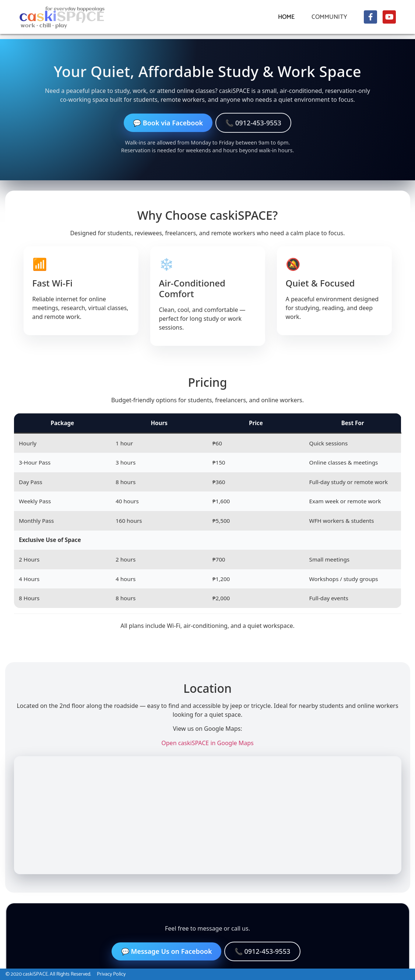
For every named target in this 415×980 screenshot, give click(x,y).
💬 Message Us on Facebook (167, 951)
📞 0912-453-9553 (253, 123)
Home (286, 17)
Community (331, 17)
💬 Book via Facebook (168, 123)
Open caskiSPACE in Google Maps (207, 743)
